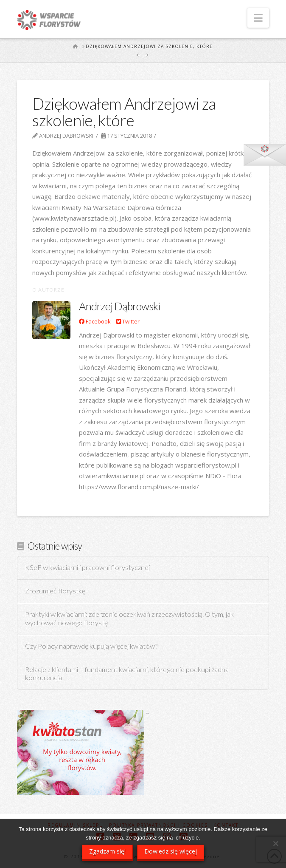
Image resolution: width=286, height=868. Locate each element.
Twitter (128, 321)
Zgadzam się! (107, 851)
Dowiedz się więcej (171, 851)
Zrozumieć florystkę (55, 591)
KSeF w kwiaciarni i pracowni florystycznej (87, 568)
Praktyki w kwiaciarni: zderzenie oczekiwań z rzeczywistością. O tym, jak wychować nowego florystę (129, 619)
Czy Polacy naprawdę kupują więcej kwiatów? (91, 646)
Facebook (95, 321)
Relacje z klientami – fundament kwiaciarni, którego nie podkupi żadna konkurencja (127, 674)
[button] (258, 18)
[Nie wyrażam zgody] (275, 843)
